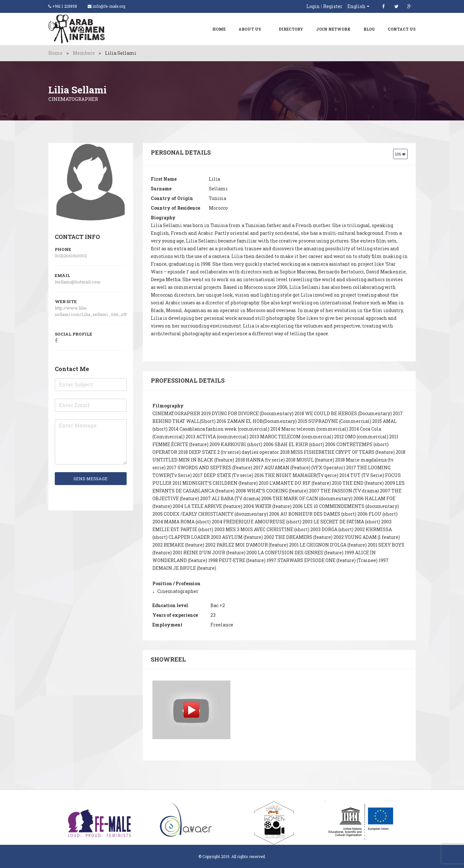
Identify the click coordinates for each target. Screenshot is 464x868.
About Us (250, 29)
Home (219, 29)
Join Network (333, 29)
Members (84, 53)
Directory (291, 29)
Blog (369, 29)
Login (313, 6)
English (356, 6)
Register (333, 6)
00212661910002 (71, 256)
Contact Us (402, 29)
